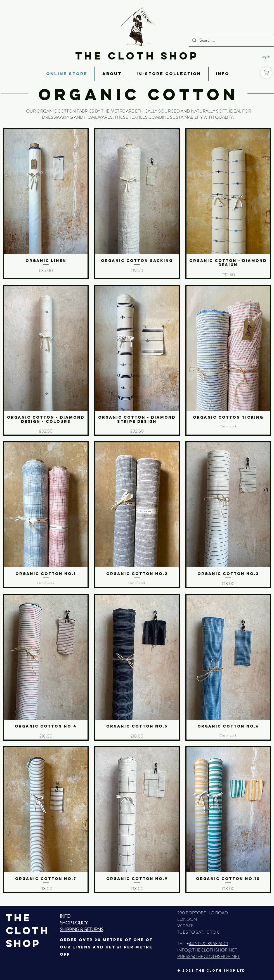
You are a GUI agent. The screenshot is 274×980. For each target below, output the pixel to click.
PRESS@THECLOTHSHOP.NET (209, 956)
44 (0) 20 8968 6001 (208, 944)
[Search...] (231, 40)
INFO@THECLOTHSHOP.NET (207, 950)
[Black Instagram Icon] (265, 490)
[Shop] (266, 73)
